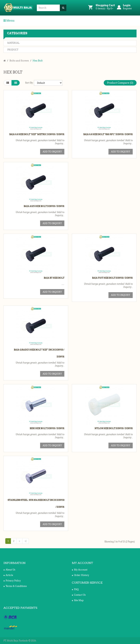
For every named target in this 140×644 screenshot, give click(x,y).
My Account (80, 570)
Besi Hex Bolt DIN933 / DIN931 (47, 428)
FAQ (75, 589)
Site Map (78, 600)
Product (13, 50)
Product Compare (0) (120, 83)
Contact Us (79, 595)
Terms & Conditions (15, 586)
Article (8, 575)
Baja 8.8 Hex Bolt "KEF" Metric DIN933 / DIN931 (37, 134)
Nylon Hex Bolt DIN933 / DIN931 (114, 428)
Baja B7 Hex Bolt (54, 278)
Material (13, 43)
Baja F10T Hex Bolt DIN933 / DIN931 (112, 278)
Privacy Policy (12, 581)
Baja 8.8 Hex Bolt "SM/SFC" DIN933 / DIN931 (108, 134)
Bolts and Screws (19, 61)
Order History (80, 575)
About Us (9, 570)
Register (127, 8)
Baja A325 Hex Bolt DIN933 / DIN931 (44, 206)
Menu (9, 21)
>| (26, 541)
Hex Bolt (38, 61)
